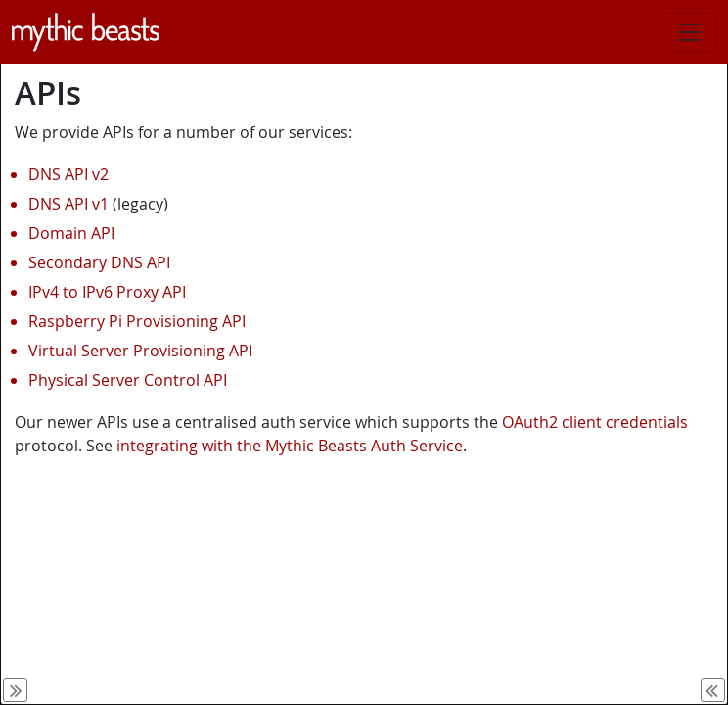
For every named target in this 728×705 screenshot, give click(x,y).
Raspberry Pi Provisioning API (137, 321)
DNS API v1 (68, 204)
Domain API (71, 233)
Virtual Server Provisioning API (140, 351)
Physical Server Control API (128, 380)
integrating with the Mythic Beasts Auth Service (290, 446)
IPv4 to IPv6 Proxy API (107, 292)
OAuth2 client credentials (595, 422)
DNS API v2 (68, 174)
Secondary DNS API (99, 262)
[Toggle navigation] (689, 32)
